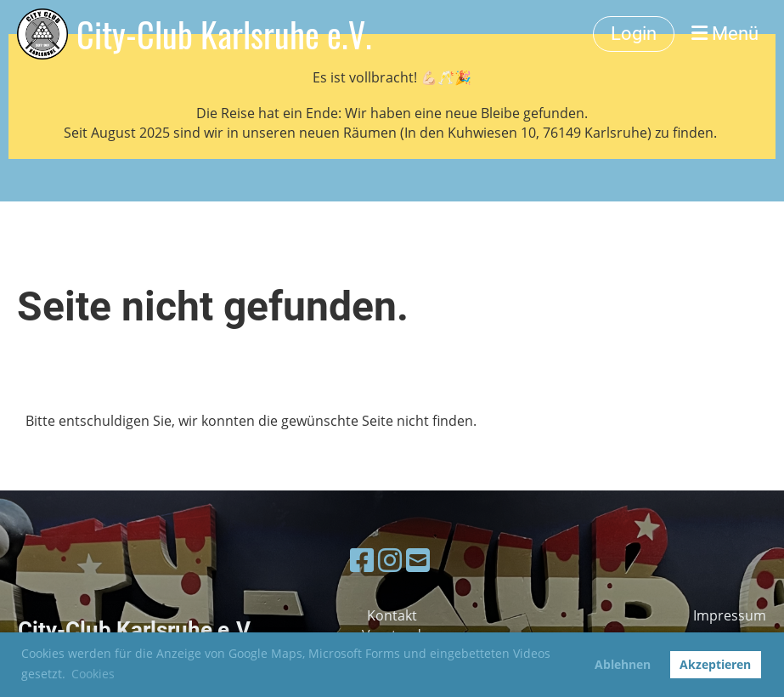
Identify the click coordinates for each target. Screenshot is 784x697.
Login (634, 34)
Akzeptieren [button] (715, 664)
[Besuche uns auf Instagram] (390, 560)
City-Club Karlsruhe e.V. (224, 34)
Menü (725, 34)
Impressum (730, 615)
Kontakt (392, 615)
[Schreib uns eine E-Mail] (418, 560)
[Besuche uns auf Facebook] (362, 560)
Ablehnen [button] (623, 664)
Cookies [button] (93, 674)
